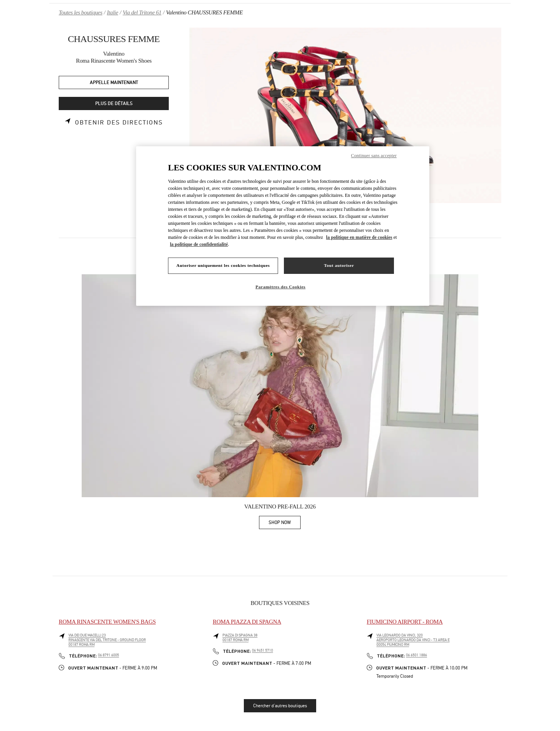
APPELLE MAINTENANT (114, 83)
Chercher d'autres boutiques (280, 706)
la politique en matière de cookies (359, 237)
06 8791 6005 (108, 655)
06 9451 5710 (262, 650)
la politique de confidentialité (199, 244)
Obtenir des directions (119, 123)
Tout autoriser (339, 265)
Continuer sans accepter (374, 156)
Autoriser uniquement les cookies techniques (223, 265)
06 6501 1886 (416, 655)
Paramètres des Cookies (281, 287)
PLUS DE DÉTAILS (114, 104)
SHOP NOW (285, 524)
